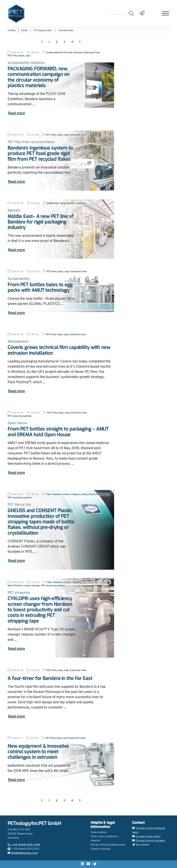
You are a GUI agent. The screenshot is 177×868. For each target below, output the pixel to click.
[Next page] (80, 42)
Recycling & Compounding (96, 494)
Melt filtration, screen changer (24, 586)
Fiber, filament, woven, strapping (63, 494)
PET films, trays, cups (19, 56)
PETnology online (43, 31)
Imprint (95, 841)
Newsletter (141, 845)
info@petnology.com (23, 853)
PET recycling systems (20, 416)
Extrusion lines (66, 31)
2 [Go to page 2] (57, 42)
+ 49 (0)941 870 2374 (24, 845)
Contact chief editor (146, 837)
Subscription (99, 832)
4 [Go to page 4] (72, 42)
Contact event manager (149, 841)
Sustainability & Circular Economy (64, 53)
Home (24, 31)
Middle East (53, 203)
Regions (81, 203)
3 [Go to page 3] (64, 42)
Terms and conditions (104, 837)
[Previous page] (42, 42)
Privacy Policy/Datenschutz (108, 845)
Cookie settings (101, 849)
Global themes (68, 203)
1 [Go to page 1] (49, 42)
